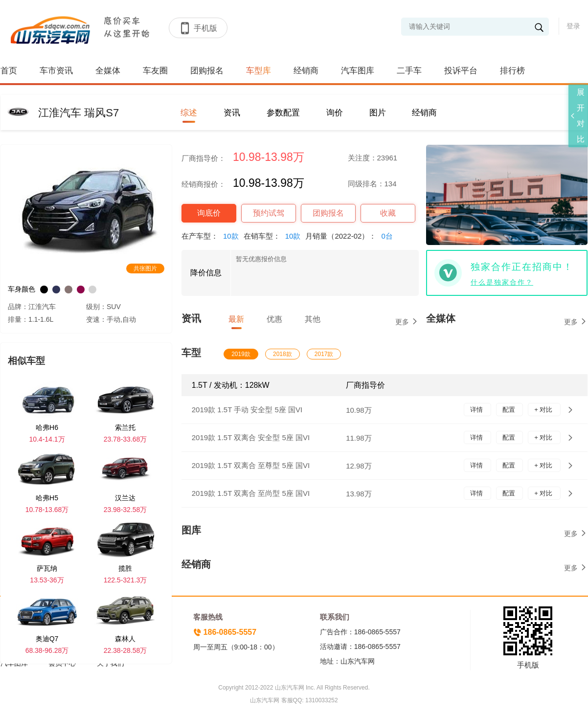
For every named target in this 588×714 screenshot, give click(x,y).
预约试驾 (269, 213)
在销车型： (275, 236)
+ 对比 (544, 410)
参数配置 (283, 113)
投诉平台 (461, 71)
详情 (477, 410)
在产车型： (213, 236)
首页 (9, 71)
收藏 (388, 213)
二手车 (409, 71)
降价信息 (206, 273)
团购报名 (207, 71)
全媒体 (108, 71)
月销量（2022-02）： (351, 236)
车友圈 (155, 71)
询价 (335, 113)
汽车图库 (358, 71)
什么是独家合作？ (502, 282)
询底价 (209, 213)
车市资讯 (56, 71)
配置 (510, 410)
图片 (378, 113)
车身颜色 (22, 289)
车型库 (259, 71)
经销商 (306, 71)
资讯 (232, 113)
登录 (573, 26)
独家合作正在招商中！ (522, 267)
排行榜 (512, 71)
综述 (189, 113)
